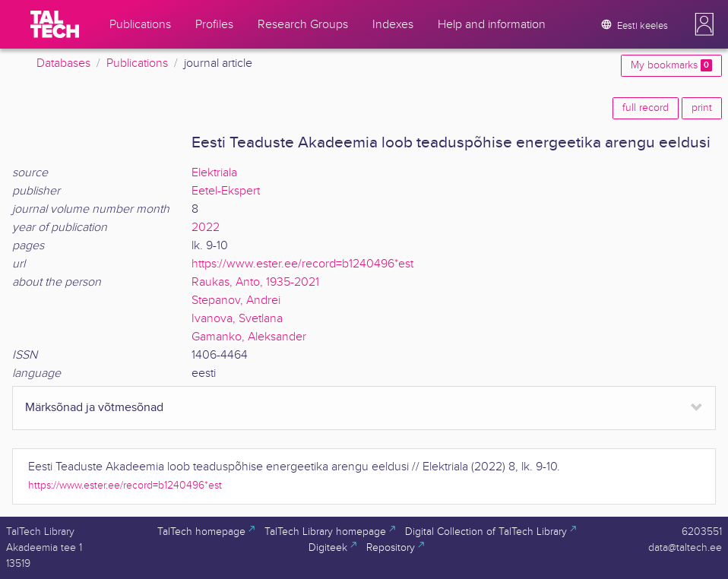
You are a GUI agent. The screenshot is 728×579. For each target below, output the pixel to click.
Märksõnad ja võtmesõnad (94, 408)
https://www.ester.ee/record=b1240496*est (302, 264)
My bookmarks (671, 65)
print (702, 108)
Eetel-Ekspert (226, 191)
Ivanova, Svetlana (237, 319)
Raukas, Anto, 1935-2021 (255, 282)
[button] (704, 24)
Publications (137, 63)
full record (646, 108)
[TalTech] (55, 24)
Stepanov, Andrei (236, 301)
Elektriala (214, 173)
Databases (63, 63)
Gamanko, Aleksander (249, 337)
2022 (206, 228)
